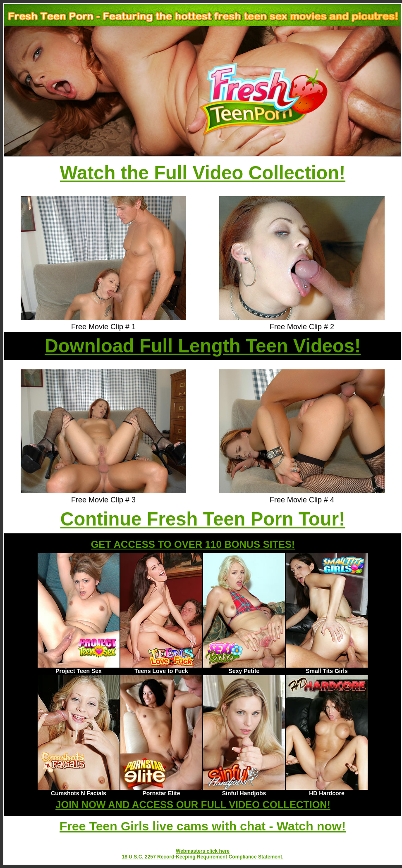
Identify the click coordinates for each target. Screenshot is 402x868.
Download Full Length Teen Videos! (203, 346)
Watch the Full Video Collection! (203, 173)
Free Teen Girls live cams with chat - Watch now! (203, 826)
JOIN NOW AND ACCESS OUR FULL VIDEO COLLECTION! (193, 805)
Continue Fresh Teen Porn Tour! (203, 519)
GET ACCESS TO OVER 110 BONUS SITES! (193, 544)
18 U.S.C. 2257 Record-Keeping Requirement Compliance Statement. (203, 857)
